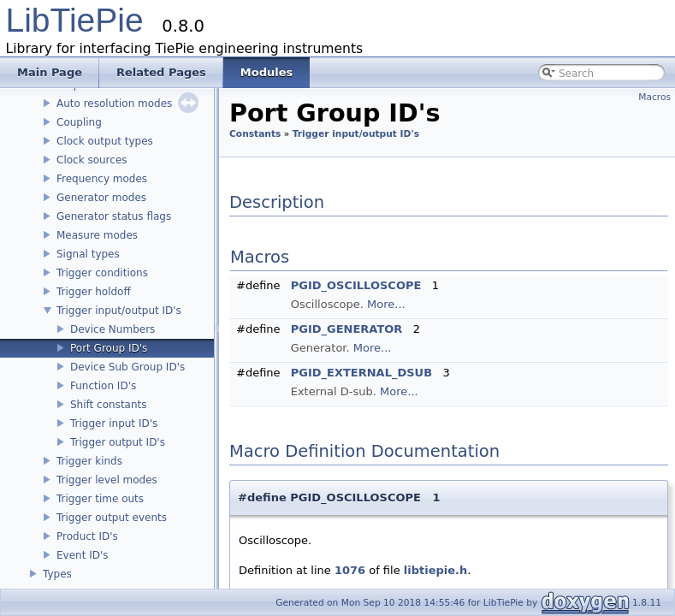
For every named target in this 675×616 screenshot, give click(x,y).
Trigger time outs (100, 499)
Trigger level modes (107, 480)
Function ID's (103, 386)
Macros (654, 97)
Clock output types (105, 141)
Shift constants (109, 405)
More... (386, 304)
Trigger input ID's (114, 423)
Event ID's (83, 555)
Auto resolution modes (114, 104)
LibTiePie (75, 20)
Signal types (88, 254)
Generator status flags (114, 216)
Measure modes (97, 235)
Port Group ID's (109, 348)
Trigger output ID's (118, 442)
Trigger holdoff (94, 292)
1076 (350, 570)
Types (57, 574)
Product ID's (87, 536)
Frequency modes (102, 179)
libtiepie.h (435, 570)
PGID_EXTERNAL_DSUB (361, 373)
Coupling (79, 122)
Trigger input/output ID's (119, 311)
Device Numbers (112, 329)
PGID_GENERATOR (347, 329)
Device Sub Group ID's (127, 367)
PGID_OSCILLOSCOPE (356, 285)
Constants (255, 134)
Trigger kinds (89, 461)
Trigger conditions (102, 273)
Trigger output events (112, 518)
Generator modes (101, 198)
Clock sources (92, 160)
